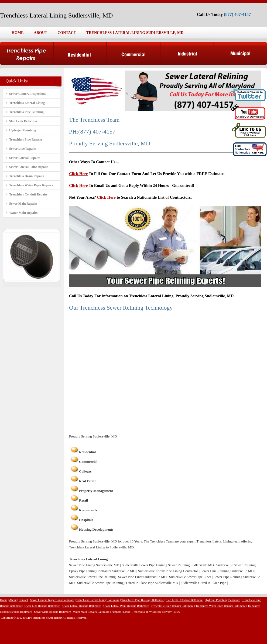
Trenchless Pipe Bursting (26, 112)
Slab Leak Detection (23, 121)
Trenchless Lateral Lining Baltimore (98, 600)
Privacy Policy (171, 612)
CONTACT (67, 33)
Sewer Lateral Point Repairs (29, 167)
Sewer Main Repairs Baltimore (52, 612)
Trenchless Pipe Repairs (26, 139)
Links (127, 612)
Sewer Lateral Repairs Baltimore (81, 606)
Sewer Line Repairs (23, 149)
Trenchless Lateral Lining (27, 103)
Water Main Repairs (23, 213)
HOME (18, 33)
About (13, 600)
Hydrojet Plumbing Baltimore (222, 600)
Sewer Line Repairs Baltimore (42, 606)
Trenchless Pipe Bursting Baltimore (143, 600)
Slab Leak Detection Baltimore (184, 600)
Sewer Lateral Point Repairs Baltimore (126, 606)
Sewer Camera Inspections (28, 94)
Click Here (78, 174)
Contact (23, 600)
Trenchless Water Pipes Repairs (31, 185)
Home (4, 600)
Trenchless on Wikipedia (147, 612)
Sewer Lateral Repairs (25, 158)
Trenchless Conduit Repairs (28, 194)
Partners (116, 612)
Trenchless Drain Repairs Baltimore (172, 606)
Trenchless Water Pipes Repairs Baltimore (220, 606)
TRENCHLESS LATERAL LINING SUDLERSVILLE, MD (135, 33)
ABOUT (40, 33)
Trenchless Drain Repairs (27, 176)
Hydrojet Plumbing (23, 130)
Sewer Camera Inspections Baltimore (52, 600)
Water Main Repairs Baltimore (91, 612)
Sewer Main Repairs (23, 204)
